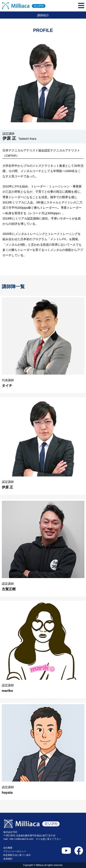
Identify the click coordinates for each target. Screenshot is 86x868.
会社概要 (8, 848)
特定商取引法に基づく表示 (17, 855)
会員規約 (8, 859)
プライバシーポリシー (15, 851)
